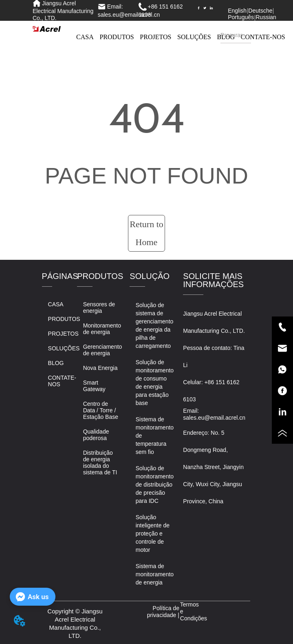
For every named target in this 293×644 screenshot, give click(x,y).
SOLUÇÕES (194, 37)
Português (241, 17)
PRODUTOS (117, 37)
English (237, 11)
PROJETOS (155, 37)
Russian (266, 17)
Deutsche (260, 11)
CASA (85, 37)
